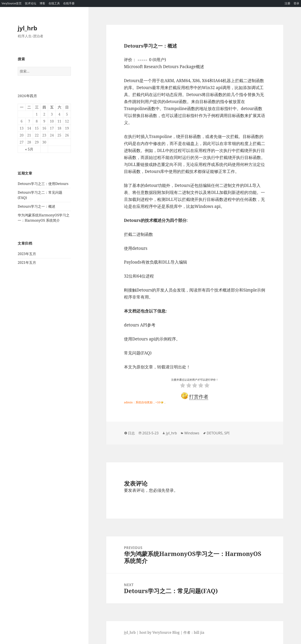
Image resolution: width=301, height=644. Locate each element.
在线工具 (54, 3)
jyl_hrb (27, 28)
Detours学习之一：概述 (37, 206)
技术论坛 (31, 3)
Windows (192, 433)
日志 (131, 433)
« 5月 (29, 149)
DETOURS (215, 433)
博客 (42, 3)
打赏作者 (199, 396)
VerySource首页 (12, 3)
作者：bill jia (194, 632)
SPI (227, 433)
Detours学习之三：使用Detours (43, 184)
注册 (287, 3)
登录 (296, 3)
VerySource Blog (166, 632)
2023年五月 (27, 254)
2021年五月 (27, 262)
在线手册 (69, 3)
